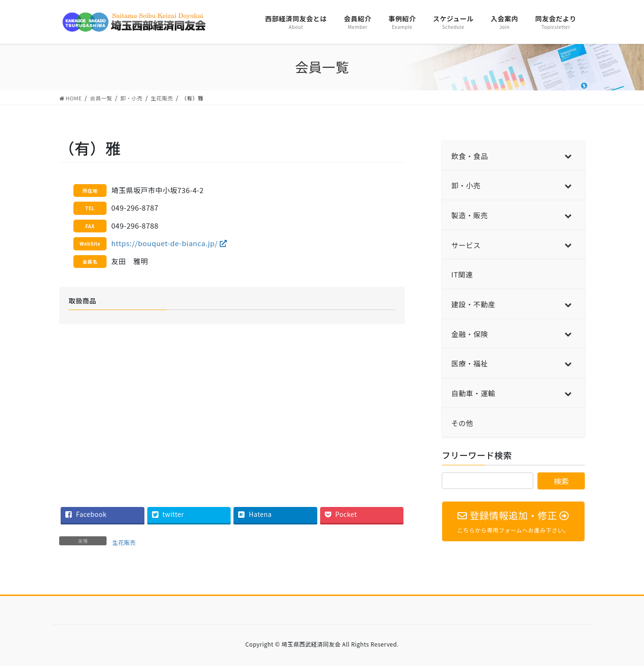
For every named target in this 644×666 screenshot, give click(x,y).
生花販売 (124, 542)
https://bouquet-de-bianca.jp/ (169, 243)
